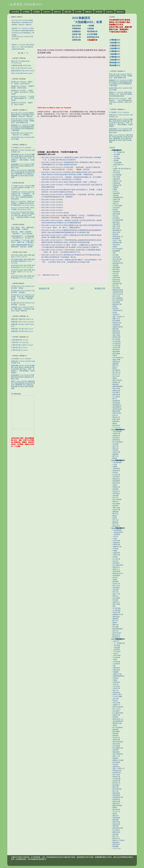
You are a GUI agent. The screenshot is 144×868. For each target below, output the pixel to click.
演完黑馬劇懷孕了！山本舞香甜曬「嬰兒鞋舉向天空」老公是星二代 (23, 237)
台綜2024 (47, 12)
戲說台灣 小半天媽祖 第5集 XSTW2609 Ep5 (20, 62)
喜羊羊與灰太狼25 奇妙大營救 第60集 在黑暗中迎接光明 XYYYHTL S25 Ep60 (23, 261)
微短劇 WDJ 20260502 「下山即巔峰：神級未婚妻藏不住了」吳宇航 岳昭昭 (23, 98)
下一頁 (26, 53)
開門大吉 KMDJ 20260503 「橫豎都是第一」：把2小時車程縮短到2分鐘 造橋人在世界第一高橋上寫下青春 (121, 101)
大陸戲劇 (36, 12)
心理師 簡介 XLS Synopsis (20, 342)
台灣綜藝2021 (115, 51)
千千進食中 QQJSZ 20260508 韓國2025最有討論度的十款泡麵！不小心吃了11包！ (23, 188)
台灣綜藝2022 (115, 46)
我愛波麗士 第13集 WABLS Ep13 (22, 331)
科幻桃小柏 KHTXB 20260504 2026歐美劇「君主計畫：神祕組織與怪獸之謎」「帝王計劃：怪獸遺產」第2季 (23, 298)
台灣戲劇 (26, 12)
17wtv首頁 (15, 12)
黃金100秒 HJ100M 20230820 (52, 202)
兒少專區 (78, 12)
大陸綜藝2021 (115, 54)
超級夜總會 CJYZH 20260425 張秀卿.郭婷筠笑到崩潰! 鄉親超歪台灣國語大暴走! (23, 166)
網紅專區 (68, 12)
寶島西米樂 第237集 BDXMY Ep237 (23, 71)
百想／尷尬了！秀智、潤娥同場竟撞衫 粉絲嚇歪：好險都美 (23, 228)
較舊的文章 (100, 289)
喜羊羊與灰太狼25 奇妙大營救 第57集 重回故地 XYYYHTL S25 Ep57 (23, 277)
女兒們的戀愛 (92, 34)
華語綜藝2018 (115, 65)
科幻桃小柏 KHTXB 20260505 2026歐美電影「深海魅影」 (23, 292)
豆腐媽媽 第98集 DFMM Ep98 (21, 66)
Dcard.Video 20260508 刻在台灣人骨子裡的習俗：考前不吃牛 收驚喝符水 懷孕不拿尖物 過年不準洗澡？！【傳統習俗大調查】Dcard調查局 (23, 216)
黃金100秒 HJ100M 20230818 (52, 207)
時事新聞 (99, 12)
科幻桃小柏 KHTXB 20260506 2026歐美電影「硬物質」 (23, 287)
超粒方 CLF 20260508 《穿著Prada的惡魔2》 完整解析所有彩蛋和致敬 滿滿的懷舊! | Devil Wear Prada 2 (23, 203)
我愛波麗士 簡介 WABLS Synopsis (23, 322)
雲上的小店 (76, 37)
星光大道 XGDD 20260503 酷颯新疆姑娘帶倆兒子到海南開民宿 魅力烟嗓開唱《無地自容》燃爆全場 (23, 115)
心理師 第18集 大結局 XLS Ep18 (22, 345)
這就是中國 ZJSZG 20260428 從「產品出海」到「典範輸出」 (22, 134)
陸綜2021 (120, 12)
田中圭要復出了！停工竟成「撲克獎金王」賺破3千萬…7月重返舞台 (23, 241)
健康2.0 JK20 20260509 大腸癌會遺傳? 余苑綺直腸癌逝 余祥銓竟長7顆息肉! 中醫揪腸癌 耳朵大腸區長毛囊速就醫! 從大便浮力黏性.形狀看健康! (23, 174)
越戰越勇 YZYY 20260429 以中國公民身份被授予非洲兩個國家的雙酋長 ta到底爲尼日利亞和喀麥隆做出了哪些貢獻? (23, 128)
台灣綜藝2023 (115, 40)
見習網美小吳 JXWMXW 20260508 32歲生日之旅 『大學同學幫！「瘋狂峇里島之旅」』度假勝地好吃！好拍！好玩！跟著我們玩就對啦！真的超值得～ (23, 195)
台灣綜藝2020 (115, 57)
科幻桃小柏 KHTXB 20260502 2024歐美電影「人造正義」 (23, 304)
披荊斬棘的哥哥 (93, 37)
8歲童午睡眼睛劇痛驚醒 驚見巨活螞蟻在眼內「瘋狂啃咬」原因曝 (22, 246)
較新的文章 (44, 289)
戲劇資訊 (89, 12)
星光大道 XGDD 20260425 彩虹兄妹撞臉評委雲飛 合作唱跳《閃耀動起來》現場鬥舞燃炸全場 (23, 121)
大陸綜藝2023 (115, 43)
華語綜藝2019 (115, 63)
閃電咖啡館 (76, 29)
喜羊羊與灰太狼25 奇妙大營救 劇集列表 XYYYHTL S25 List (23, 256)
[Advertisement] (55, 29)
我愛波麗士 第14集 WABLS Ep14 (22, 329)
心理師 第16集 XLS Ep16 (19, 350)
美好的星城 (76, 26)
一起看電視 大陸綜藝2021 (25, 4)
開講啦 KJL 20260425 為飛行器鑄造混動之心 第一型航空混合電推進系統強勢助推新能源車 (121, 94)
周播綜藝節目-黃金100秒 (51, 275)
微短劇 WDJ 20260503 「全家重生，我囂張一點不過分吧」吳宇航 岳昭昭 (23, 92)
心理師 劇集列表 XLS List (20, 340)
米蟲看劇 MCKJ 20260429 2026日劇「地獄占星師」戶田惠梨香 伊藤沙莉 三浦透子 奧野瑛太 (23, 309)
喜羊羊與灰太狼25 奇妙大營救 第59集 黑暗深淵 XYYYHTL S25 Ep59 (23, 266)
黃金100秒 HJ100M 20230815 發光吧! (55, 213)
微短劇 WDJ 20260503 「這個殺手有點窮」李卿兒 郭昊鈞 (23, 87)
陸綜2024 (58, 12)
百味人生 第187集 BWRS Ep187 (22, 68)
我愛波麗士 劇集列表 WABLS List (22, 319)
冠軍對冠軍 (76, 40)
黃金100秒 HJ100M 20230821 (52, 200)
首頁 (72, 289)
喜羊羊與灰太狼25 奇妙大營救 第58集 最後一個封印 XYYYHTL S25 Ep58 (23, 272)
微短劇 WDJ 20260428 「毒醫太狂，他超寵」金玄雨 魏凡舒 (22, 83)
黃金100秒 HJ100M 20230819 (52, 205)
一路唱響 (90, 26)
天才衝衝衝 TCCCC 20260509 (21, 148)
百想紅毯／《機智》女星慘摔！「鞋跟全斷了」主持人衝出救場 (22, 233)
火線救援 (90, 29)
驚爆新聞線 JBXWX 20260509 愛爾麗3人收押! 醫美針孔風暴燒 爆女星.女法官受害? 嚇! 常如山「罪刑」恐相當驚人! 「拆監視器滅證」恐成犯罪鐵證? (23, 158)
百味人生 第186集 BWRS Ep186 (22, 73)
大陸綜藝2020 (115, 60)
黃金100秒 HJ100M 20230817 (52, 210)
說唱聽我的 (76, 31)
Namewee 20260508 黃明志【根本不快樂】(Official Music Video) (23, 209)
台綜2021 (109, 12)
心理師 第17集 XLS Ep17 (19, 348)
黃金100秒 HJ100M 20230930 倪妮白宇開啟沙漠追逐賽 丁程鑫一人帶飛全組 (69, 182)
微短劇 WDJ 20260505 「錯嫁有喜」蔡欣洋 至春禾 (22, 104)
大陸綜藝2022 (115, 48)
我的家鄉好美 (92, 31)
